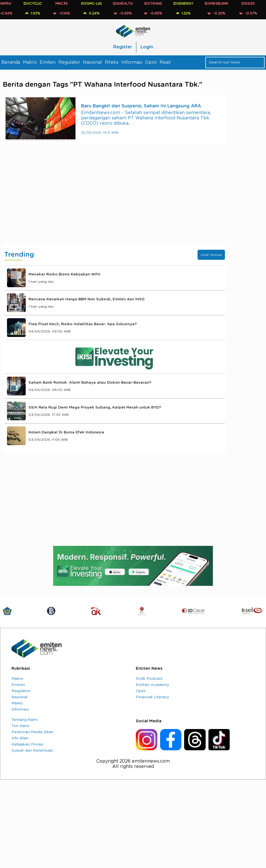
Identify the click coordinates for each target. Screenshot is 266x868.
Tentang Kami (24, 720)
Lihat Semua (211, 255)
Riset (165, 62)
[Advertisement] (115, 199)
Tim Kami (20, 726)
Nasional (92, 62)
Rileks (112, 62)
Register (123, 47)
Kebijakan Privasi (27, 744)
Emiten (48, 62)
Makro (30, 62)
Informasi (132, 62)
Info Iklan (20, 738)
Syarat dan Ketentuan (32, 751)
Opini (151, 62)
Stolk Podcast (149, 679)
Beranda (11, 62)
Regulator (69, 62)
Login (147, 47)
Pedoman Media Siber (32, 732)
